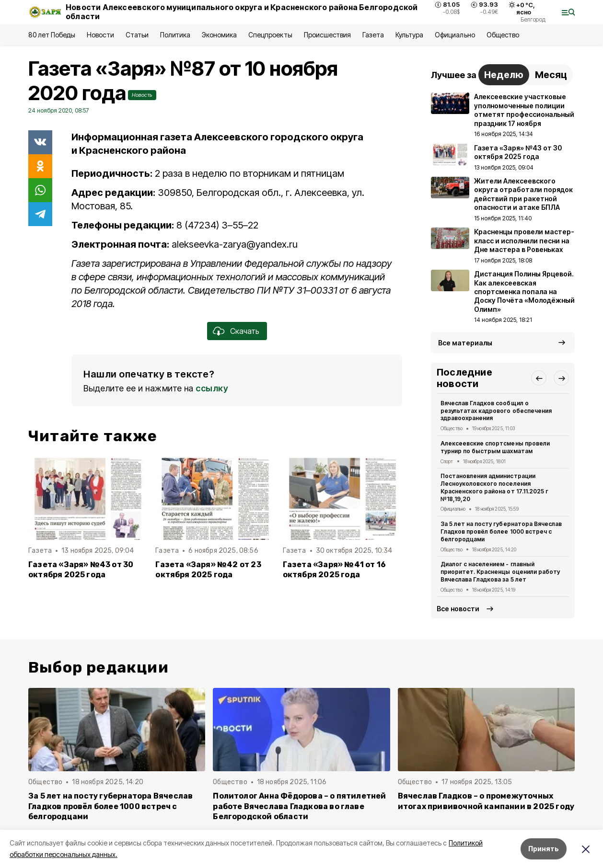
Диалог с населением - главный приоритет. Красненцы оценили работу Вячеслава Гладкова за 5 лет (500, 572)
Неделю (504, 75)
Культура (409, 35)
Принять (544, 849)
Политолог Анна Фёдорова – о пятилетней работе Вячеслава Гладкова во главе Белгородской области (299, 806)
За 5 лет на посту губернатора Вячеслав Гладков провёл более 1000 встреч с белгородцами (501, 531)
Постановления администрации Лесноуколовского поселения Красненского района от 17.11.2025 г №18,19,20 (494, 487)
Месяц (551, 75)
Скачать (245, 331)
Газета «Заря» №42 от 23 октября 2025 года (208, 570)
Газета (373, 35)
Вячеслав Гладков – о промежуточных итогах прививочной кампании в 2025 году (486, 801)
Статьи (137, 35)
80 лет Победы (52, 35)
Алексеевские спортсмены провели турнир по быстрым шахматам (495, 447)
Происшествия (327, 35)
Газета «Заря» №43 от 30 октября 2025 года (81, 570)
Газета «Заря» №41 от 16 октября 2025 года (334, 570)
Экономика (219, 35)
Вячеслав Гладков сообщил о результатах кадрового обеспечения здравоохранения (496, 411)
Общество (503, 35)
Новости (100, 35)
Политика (175, 35)
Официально (455, 35)
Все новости (458, 609)
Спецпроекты (270, 35)
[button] (539, 378)
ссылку (212, 388)
